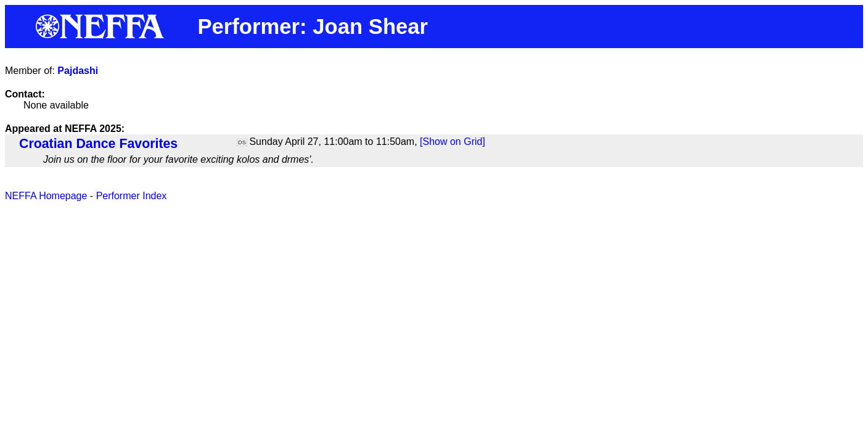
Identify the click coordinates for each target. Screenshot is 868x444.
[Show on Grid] (452, 142)
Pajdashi (78, 71)
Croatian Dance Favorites (98, 144)
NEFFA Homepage (46, 196)
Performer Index (132, 196)
